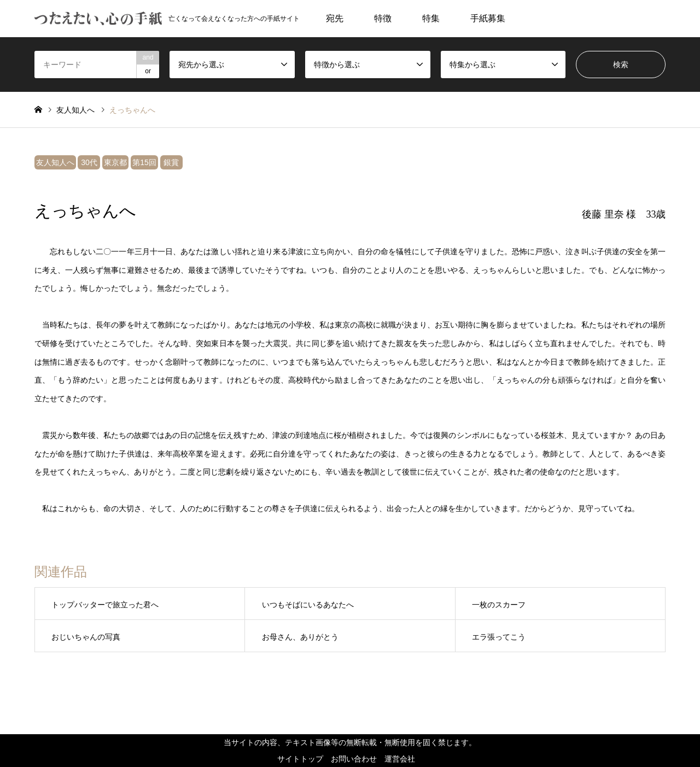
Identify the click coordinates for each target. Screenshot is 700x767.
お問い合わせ (354, 759)
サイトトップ (300, 759)
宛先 (335, 18)
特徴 (383, 18)
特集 (431, 18)
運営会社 (400, 759)
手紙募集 (488, 18)
